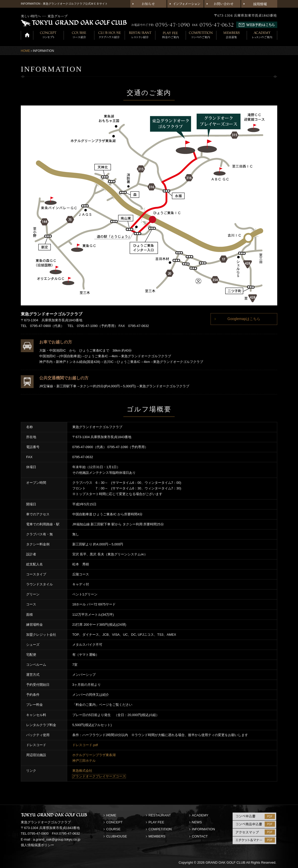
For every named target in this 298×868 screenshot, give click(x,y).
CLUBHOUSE (117, 836)
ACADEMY (200, 815)
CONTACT (200, 836)
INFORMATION (203, 829)
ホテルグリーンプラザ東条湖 (94, 755)
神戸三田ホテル (84, 761)
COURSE (113, 829)
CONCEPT (114, 822)
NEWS (197, 822)
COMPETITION (160, 829)
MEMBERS (157, 836)
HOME (25, 51)
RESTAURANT (160, 815)
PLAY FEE (156, 822)
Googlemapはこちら (244, 319)
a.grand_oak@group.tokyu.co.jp (57, 839)
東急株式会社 (82, 771)
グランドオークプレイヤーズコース (99, 776)
